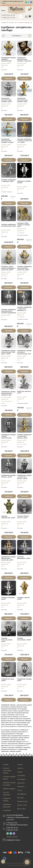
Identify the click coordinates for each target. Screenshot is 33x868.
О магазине (21, 776)
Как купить (21, 783)
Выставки (21, 798)
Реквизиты (21, 787)
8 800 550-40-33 (12, 828)
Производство (22, 801)
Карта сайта (21, 809)
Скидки (20, 772)
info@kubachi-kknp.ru (13, 840)
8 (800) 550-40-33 (8, 15)
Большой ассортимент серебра (7, 771)
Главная (6, 764)
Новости (20, 768)
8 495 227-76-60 (12, 830)
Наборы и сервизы (9, 789)
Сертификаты (22, 794)
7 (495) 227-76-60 (8, 18)
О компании (7, 810)
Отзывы (20, 764)
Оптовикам (21, 779)
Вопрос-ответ (22, 805)
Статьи (20, 790)
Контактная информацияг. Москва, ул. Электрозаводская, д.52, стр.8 (18, 817)
